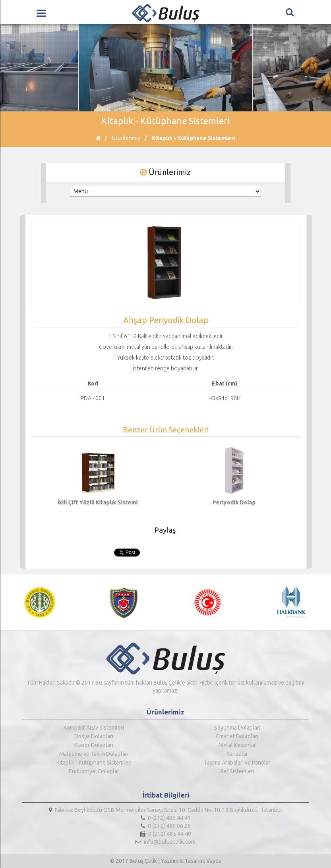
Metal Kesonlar (237, 745)
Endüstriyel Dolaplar (94, 771)
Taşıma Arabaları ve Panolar (237, 763)
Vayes (214, 861)
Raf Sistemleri (237, 771)
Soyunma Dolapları (237, 728)
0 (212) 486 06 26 (166, 826)
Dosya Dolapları (94, 736)
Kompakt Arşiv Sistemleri (94, 728)
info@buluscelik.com (165, 842)
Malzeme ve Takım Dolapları (94, 754)
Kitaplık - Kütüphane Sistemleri (194, 138)
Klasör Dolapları (94, 745)
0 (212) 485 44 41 (166, 818)
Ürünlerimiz (126, 138)
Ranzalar (237, 754)
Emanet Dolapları (237, 736)
